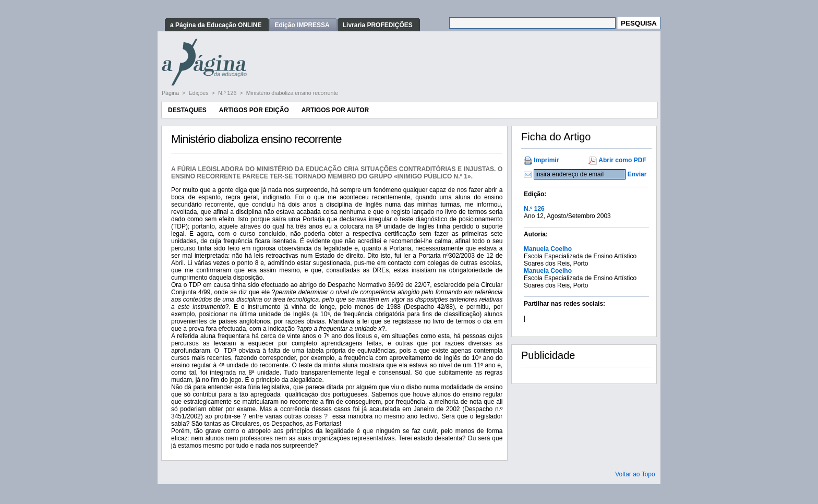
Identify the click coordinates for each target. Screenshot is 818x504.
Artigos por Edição (254, 110)
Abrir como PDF (622, 160)
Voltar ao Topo (635, 474)
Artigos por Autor (335, 110)
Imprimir (546, 160)
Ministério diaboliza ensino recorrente (292, 93)
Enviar (637, 174)
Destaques (187, 110)
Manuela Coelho (548, 249)
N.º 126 (228, 93)
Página (171, 93)
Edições (200, 93)
